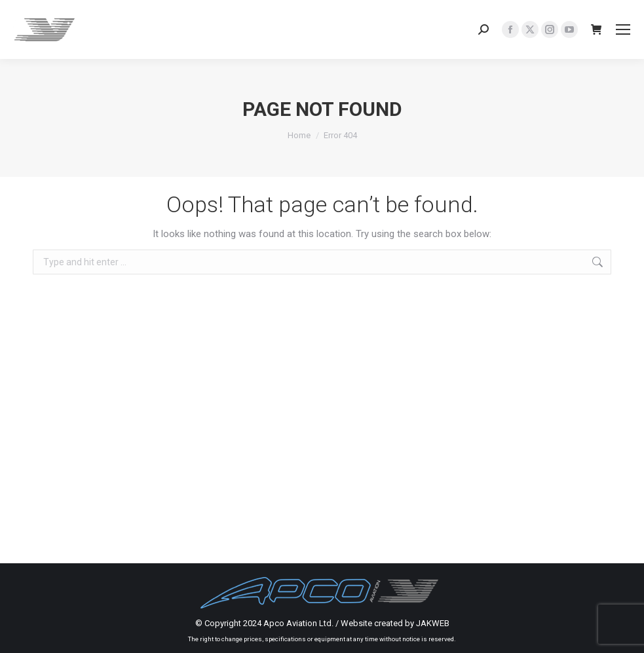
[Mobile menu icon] (623, 29)
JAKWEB (433, 623)
